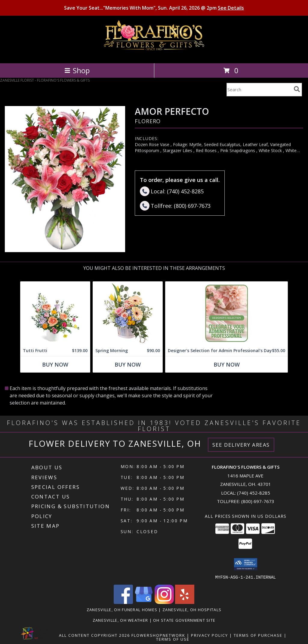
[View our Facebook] (123, 602)
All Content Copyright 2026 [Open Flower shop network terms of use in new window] (94, 635)
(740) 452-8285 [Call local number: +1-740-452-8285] (254, 493)
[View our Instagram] (164, 602)
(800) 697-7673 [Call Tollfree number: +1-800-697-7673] (258, 501)
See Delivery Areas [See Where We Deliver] (241, 445)
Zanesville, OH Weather (120, 620)
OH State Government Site (184, 620)
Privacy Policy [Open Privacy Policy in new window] (209, 635)
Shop (77, 70)
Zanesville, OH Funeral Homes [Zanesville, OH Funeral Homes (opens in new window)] (122, 609)
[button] (246, 564)
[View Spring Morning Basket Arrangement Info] (128, 313)
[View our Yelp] (185, 602)
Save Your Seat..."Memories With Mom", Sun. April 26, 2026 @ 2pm (154, 8)
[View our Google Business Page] (144, 602)
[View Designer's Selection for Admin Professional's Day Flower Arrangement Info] (226, 313)
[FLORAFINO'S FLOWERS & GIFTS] (154, 54)
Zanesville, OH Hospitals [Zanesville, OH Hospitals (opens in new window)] (192, 609)
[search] (297, 89)
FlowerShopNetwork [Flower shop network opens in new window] (158, 635)
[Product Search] (259, 90)
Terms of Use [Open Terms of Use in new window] (173, 639)
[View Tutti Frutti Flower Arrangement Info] (55, 313)
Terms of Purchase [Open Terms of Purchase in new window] (258, 635)
